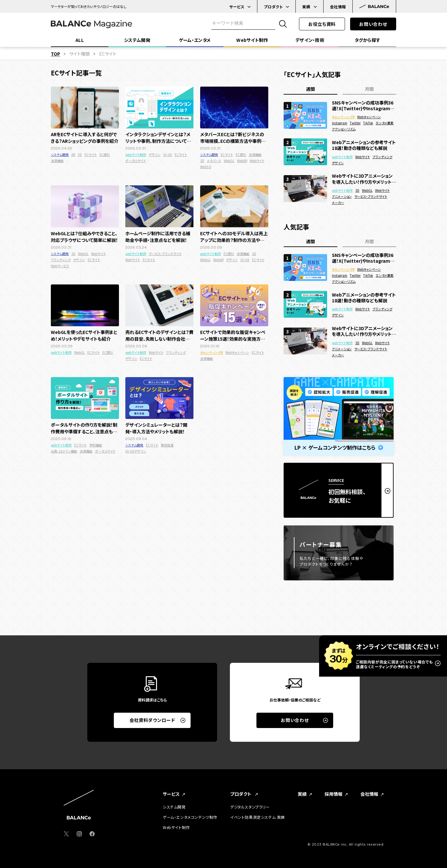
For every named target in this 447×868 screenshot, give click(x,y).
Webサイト (257, 161)
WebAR (242, 161)
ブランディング (61, 260)
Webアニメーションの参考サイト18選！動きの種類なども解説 (364, 145)
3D (80, 155)
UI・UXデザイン (136, 451)
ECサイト (91, 155)
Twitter (355, 123)
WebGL (229, 161)
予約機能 (96, 445)
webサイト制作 (136, 155)
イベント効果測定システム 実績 (258, 817)
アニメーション (342, 196)
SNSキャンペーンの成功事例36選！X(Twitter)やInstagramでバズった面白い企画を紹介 (363, 105)
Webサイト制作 (176, 827)
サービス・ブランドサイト (165, 254)
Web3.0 (206, 167)
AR (73, 155)
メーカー (338, 202)
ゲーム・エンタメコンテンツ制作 (190, 817)
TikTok (368, 123)
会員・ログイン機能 (64, 451)
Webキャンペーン (237, 352)
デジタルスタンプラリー (250, 807)
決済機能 (57, 161)
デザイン (155, 155)
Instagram (340, 123)
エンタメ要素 (385, 123)
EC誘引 (105, 155)
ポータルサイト (136, 161)
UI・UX (168, 155)
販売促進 (167, 445)
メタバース (214, 161)
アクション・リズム (344, 129)
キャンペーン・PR (212, 352)
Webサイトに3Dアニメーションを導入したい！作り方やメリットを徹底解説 (364, 179)
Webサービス (60, 266)
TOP (55, 54)
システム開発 (60, 155)
